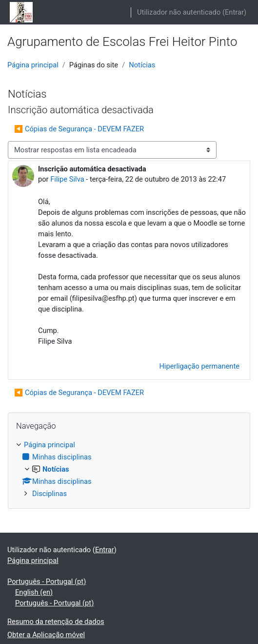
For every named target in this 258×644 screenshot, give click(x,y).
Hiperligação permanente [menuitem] (199, 366)
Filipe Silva (67, 179)
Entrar (234, 12)
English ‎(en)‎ (34, 592)
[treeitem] (129, 469)
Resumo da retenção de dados (56, 622)
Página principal (33, 65)
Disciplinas (50, 494)
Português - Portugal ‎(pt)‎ (47, 582)
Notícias (142, 65)
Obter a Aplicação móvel (46, 635)
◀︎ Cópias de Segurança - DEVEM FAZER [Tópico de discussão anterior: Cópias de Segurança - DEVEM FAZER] (79, 129)
